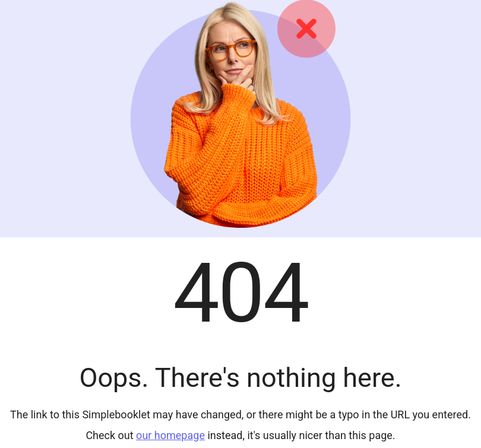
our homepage (170, 435)
